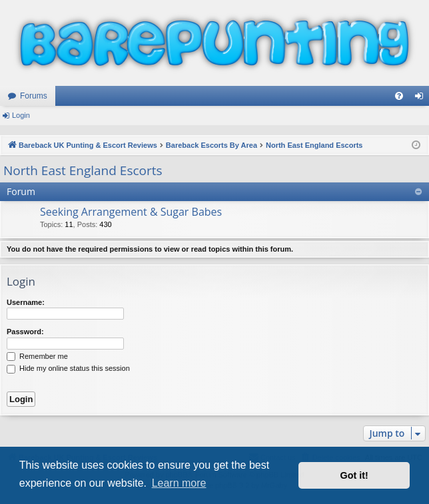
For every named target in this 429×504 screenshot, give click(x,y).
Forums (34, 96)
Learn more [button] (179, 483)
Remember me (37, 356)
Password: (25, 332)
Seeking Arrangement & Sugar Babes (131, 212)
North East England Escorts (83, 170)
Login (21, 115)
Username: (26, 302)
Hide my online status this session (68, 368)
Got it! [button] (354, 475)
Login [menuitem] (422, 99)
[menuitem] (399, 96)
